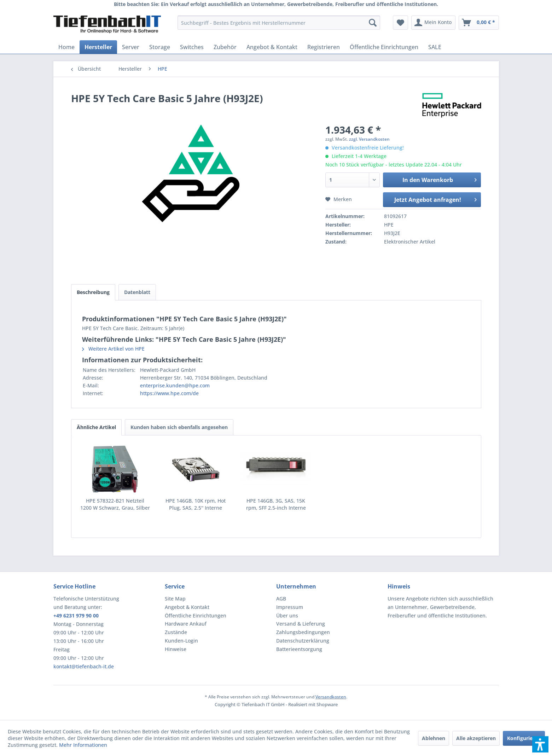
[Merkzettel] (400, 23)
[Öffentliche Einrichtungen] (384, 47)
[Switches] (192, 47)
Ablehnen (434, 738)
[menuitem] (279, 23)
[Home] (66, 47)
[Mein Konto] (433, 23)
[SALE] (435, 47)
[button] (540, 744)
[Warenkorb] (479, 23)
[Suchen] (373, 23)
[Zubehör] (225, 47)
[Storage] (160, 47)
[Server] (131, 47)
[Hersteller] (98, 47)
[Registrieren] (324, 47)
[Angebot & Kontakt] (272, 47)
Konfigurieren (524, 738)
